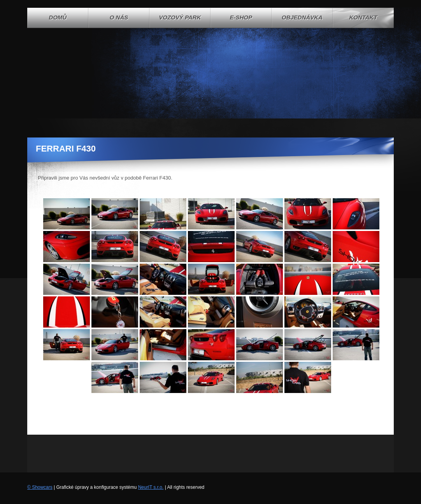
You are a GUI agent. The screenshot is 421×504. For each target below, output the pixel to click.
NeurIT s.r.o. (151, 487)
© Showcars (40, 487)
